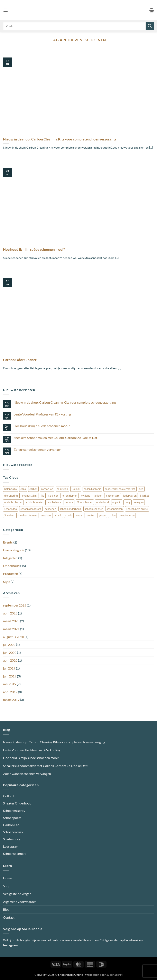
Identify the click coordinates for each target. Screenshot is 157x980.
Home (7, 878)
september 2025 (15, 605)
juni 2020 (10, 652)
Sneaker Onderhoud (17, 803)
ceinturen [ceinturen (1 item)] (62, 489)
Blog (6, 909)
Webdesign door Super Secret (104, 975)
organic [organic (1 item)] (117, 502)
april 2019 (10, 692)
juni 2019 (10, 676)
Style (7, 582)
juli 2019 (9, 668)
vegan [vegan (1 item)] (80, 515)
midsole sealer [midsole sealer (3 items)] (35, 502)
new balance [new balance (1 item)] (54, 502)
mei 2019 (10, 684)
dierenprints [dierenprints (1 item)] (11, 496)
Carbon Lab (11, 825)
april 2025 (10, 613)
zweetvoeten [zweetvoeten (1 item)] (127, 515)
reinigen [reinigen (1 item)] (139, 502)
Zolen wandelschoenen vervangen (38, 449)
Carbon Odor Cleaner (20, 360)
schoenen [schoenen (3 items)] (50, 509)
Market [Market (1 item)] (145, 496)
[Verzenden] (150, 26)
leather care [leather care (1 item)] (113, 496)
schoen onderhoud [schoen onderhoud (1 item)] (70, 509)
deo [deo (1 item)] (141, 489)
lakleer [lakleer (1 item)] (98, 496)
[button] (6, 10)
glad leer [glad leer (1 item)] (53, 496)
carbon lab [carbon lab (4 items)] (47, 489)
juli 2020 (9, 645)
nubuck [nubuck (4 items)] (69, 502)
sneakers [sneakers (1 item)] (46, 515)
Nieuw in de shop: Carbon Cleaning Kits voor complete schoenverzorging (60, 139)
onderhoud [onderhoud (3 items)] (103, 502)
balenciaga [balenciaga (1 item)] (11, 489)
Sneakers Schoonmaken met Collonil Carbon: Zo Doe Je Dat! (56, 438)
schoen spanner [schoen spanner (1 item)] (94, 509)
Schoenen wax (13, 832)
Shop (7, 886)
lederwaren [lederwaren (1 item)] (130, 496)
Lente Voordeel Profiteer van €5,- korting (42, 414)
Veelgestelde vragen (17, 894)
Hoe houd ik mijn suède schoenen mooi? (34, 250)
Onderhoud (11, 566)
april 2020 (10, 660)
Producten (11, 574)
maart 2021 (11, 629)
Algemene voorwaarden (20, 902)
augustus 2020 (13, 637)
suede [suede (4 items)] (69, 515)
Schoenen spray (14, 810)
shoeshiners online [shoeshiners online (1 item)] (137, 509)
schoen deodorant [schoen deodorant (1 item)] (31, 509)
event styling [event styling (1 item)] (30, 496)
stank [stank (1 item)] (58, 515)
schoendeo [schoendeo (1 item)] (11, 509)
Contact (9, 917)
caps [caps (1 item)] (23, 489)
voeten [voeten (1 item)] (91, 515)
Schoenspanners (15, 853)
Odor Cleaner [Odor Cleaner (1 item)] (85, 502)
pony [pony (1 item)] (128, 502)
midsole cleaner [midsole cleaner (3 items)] (13, 502)
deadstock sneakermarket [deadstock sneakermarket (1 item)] (120, 489)
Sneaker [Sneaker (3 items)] (9, 515)
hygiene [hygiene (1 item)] (86, 496)
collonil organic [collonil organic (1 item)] (92, 489)
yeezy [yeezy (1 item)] (102, 515)
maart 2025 (11, 621)
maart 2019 (11, 700)
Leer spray (10, 846)
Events (8, 542)
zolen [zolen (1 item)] (112, 515)
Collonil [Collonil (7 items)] (76, 489)
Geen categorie (14, 550)
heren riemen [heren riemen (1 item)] (70, 496)
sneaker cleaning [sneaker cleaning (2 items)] (27, 515)
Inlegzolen (10, 558)
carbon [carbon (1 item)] (33, 489)
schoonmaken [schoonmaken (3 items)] (115, 509)
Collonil (9, 796)
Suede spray (12, 839)
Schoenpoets (12, 818)
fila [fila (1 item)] (43, 496)
